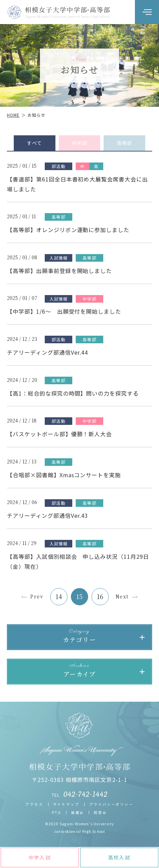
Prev (37, 596)
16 (100, 596)
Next (122, 596)
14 (59, 596)
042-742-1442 (86, 794)
